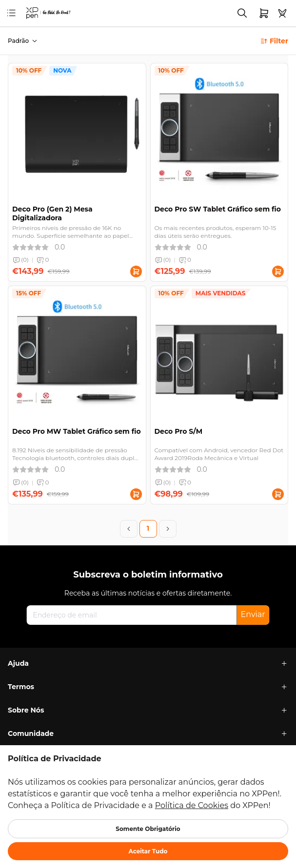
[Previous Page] (129, 529)
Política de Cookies (192, 805)
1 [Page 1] (148, 528)
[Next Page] (168, 529)
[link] (34, 13)
